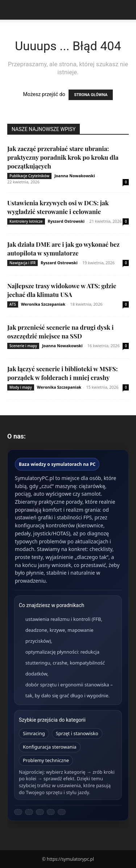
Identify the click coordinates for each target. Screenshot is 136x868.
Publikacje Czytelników (29, 176)
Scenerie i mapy (23, 346)
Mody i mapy (21, 387)
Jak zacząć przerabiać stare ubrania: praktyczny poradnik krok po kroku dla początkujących (63, 157)
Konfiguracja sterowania (50, 747)
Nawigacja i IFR (22, 263)
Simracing (34, 733)
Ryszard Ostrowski (66, 221)
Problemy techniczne (46, 760)
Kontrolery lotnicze (26, 221)
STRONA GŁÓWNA (91, 95)
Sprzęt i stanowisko (77, 733)
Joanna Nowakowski (75, 176)
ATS (13, 304)
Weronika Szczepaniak (43, 304)
